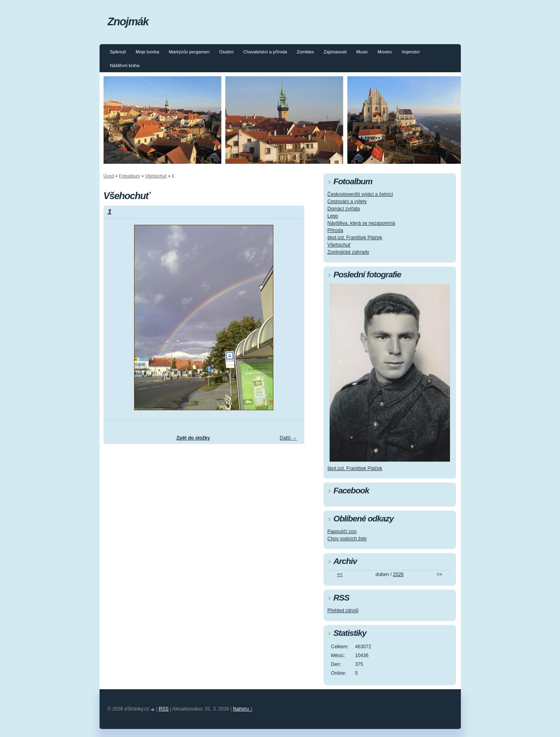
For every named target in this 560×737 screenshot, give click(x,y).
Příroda (335, 230)
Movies (385, 52)
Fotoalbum (129, 176)
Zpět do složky (193, 438)
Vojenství (410, 52)
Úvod (109, 176)
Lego (333, 216)
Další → (288, 438)
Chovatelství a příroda (265, 52)
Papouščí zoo (342, 531)
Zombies (305, 52)
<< (340, 574)
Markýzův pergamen (189, 52)
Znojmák (128, 21)
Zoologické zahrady (348, 252)
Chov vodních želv (347, 539)
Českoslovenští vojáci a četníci (360, 194)
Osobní (226, 52)
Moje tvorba (147, 52)
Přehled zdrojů (343, 611)
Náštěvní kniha (125, 65)
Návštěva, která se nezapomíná (361, 223)
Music (362, 52)
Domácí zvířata (344, 209)
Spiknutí (118, 52)
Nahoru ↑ (243, 709)
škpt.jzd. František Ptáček (355, 238)
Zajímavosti (335, 52)
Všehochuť (156, 176)
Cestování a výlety (347, 202)
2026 (398, 574)
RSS (164, 709)
